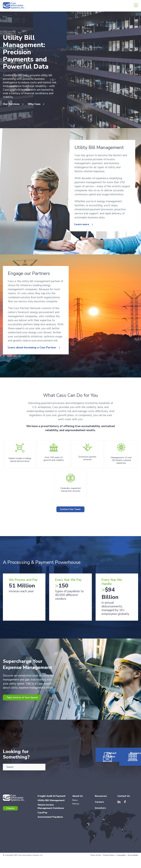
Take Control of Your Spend (25, 724)
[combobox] (24, 794)
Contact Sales (105, 796)
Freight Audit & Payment (52, 826)
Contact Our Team (70, 535)
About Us (78, 826)
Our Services (11, 108)
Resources (128, 794)
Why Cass (37, 108)
